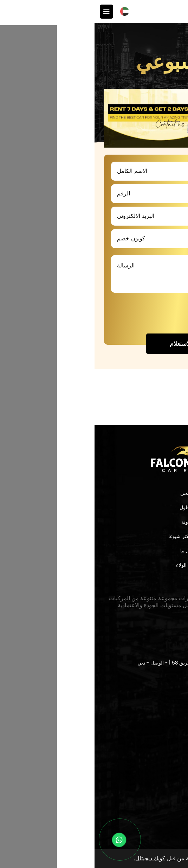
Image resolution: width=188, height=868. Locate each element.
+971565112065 (137, 732)
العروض (169, 41)
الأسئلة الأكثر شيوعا (94, 536)
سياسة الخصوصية (147, 814)
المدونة (94, 522)
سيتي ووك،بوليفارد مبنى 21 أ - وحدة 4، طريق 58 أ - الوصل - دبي (111, 663)
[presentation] (118, 313)
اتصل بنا (94, 551)
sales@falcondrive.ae (127, 753)
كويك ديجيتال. (55, 858)
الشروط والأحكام (147, 824)
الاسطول (94, 507)
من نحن (94, 493)
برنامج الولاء (94, 565)
